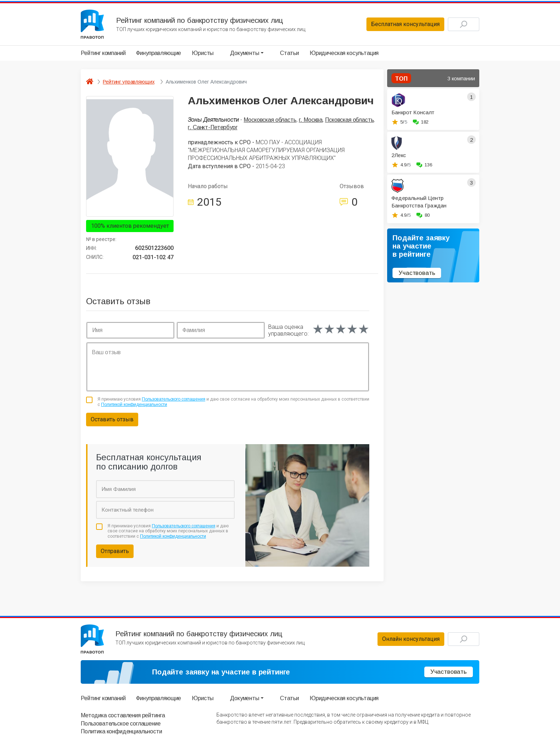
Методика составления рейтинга (123, 715)
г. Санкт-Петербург (212, 127)
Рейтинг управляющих (129, 82)
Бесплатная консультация (405, 24)
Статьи (289, 53)
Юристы (203, 53)
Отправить (115, 551)
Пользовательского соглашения (174, 399)
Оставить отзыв (112, 419)
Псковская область (349, 120)
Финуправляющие (159, 53)
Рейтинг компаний (103, 53)
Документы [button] (245, 53)
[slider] (341, 329)
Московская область (270, 120)
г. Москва (311, 120)
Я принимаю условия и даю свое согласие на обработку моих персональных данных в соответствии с (233, 402)
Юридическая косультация (344, 53)
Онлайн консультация (411, 639)
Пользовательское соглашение (121, 724)
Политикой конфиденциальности (134, 405)
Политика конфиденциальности (121, 731)
